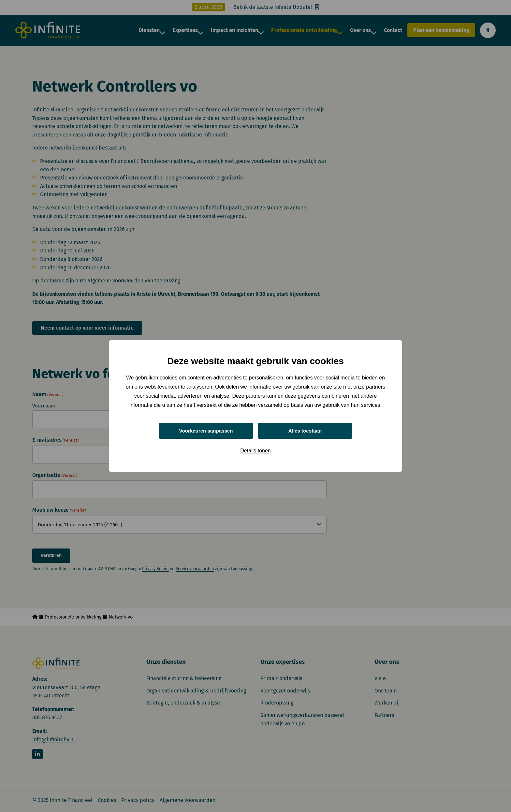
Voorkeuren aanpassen (206, 430)
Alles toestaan (305, 430)
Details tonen (255, 451)
